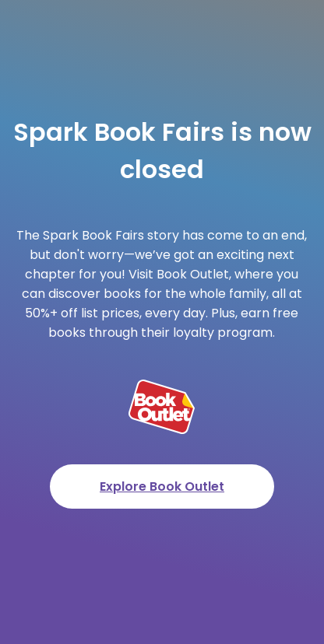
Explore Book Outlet (162, 486)
